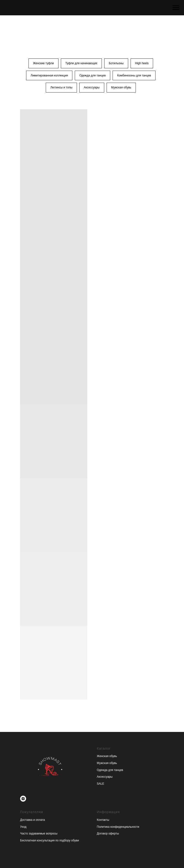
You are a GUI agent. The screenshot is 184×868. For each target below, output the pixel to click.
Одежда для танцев (92, 75)
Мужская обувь (121, 87)
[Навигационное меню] (176, 8)
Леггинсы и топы (61, 87)
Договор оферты (108, 834)
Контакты (103, 820)
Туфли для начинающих (81, 63)
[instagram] (23, 799)
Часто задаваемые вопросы (39, 834)
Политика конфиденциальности (118, 827)
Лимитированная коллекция (49, 75)
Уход (23, 827)
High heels (142, 63)
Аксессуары (92, 87)
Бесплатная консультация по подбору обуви (49, 841)
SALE (101, 784)
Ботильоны (116, 63)
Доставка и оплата (33, 820)
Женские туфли (43, 63)
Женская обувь (107, 756)
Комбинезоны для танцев (134, 75)
